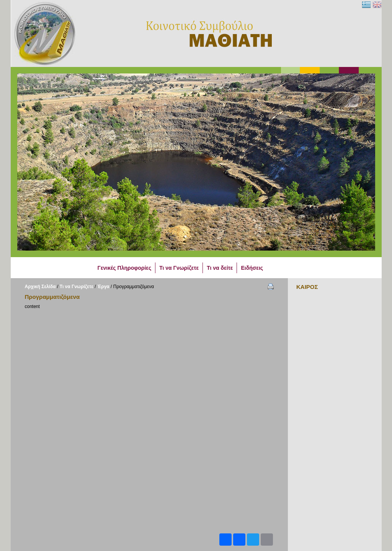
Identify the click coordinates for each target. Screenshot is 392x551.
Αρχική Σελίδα (40, 287)
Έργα (103, 287)
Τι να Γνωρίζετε (77, 287)
